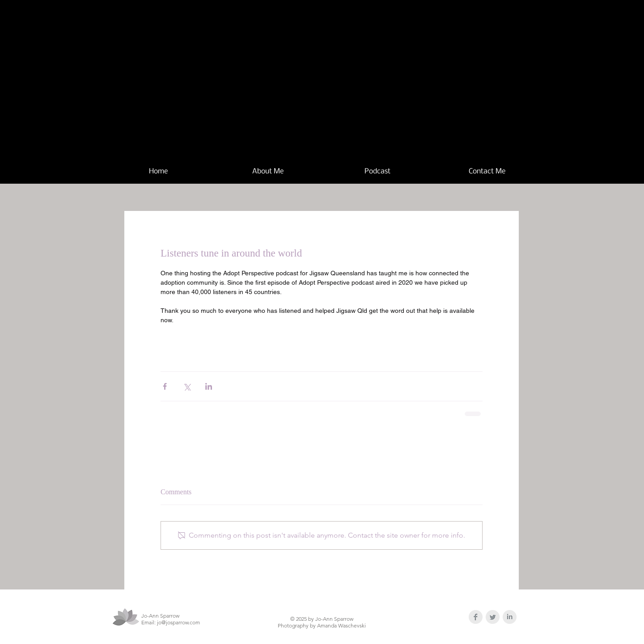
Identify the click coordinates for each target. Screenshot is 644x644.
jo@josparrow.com (178, 622)
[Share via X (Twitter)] (187, 386)
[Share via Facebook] (165, 386)
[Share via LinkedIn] (209, 386)
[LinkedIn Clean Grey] (510, 617)
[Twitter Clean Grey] (493, 617)
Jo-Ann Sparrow (348, 73)
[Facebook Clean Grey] (476, 617)
